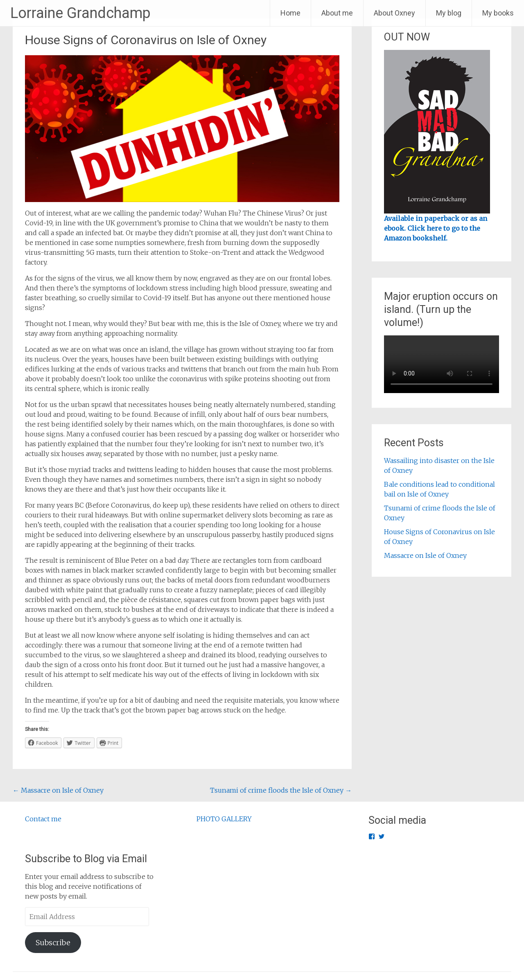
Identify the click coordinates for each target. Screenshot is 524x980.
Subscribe (53, 943)
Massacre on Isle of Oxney (58, 790)
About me (337, 13)
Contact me (43, 819)
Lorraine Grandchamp (80, 13)
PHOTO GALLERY (224, 819)
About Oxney (394, 13)
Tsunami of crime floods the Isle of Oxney (281, 790)
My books (498, 13)
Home (290, 13)
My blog (449, 13)
